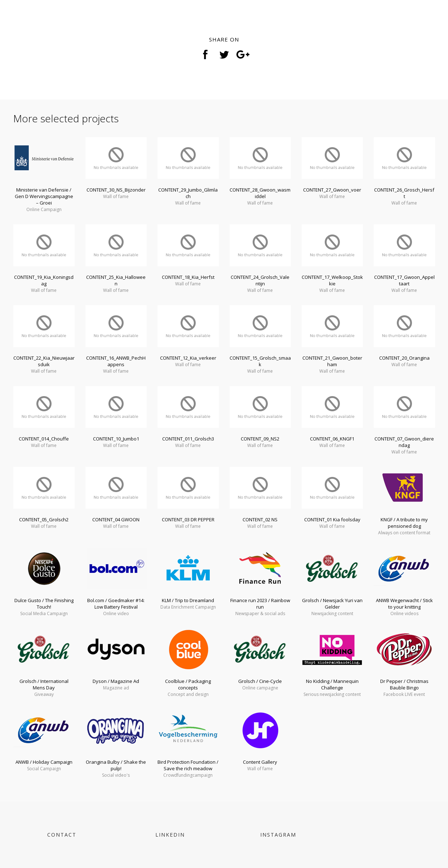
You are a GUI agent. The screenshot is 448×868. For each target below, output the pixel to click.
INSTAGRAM (278, 835)
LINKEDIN (170, 835)
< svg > (28, 22)
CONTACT (62, 835)
